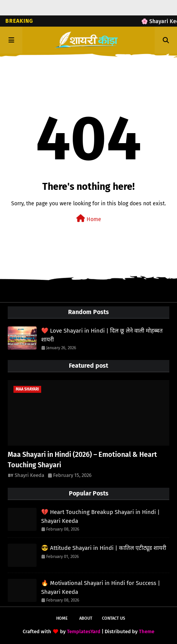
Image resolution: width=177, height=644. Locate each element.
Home (89, 219)
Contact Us (114, 618)
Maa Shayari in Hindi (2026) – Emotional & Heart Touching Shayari (82, 460)
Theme (147, 631)
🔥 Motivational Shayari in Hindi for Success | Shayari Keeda (101, 587)
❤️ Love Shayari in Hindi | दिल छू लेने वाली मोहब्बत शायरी (102, 335)
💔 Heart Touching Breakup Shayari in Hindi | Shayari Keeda (100, 516)
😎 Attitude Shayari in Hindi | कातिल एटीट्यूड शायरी (104, 548)
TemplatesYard (84, 631)
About (86, 618)
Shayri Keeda (29, 475)
